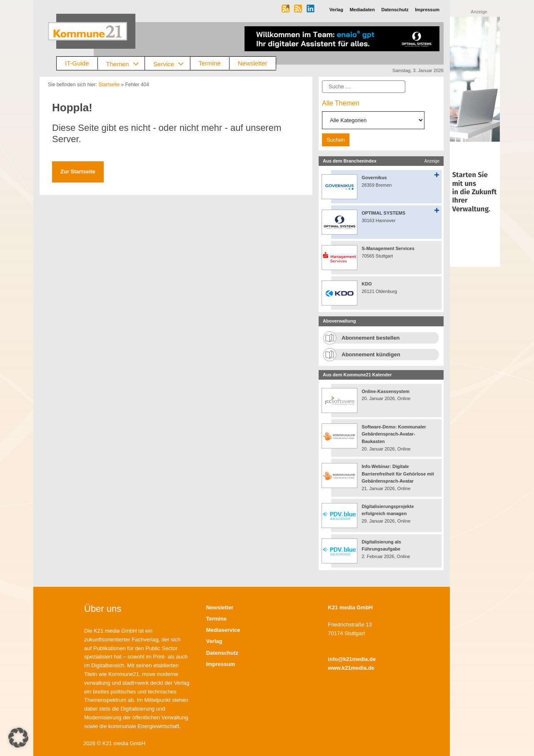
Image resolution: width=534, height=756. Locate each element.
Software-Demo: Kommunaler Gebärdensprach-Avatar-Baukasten (394, 434)
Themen (126, 64)
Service (172, 64)
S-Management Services (388, 248)
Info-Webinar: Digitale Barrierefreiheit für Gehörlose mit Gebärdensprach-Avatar (398, 474)
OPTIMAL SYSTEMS (383, 213)
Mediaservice (223, 630)
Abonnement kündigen (371, 354)
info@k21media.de (352, 659)
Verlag (214, 641)
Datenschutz (222, 653)
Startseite (109, 85)
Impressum (221, 664)
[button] (18, 738)
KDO (367, 284)
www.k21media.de (351, 668)
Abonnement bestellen (371, 338)
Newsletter (253, 63)
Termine (210, 63)
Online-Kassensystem (386, 391)
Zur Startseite (78, 171)
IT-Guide (77, 63)
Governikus (374, 178)
